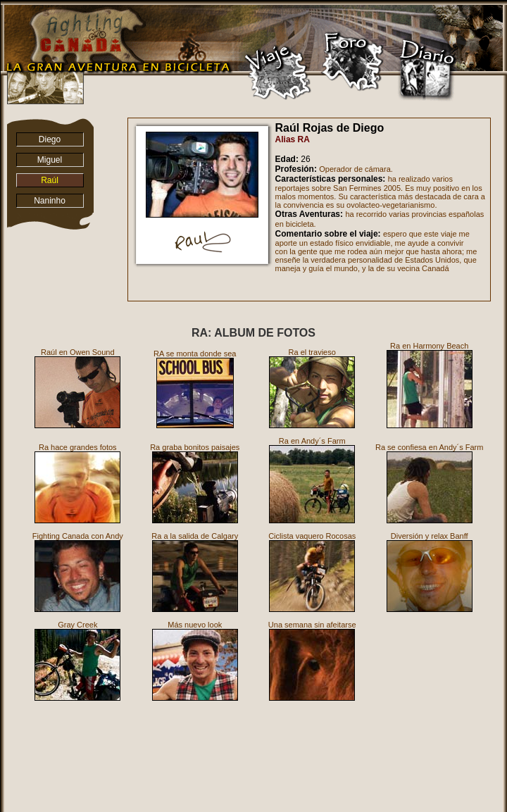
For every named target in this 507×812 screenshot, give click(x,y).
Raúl (50, 180)
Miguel (50, 160)
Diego (50, 139)
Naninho (50, 201)
